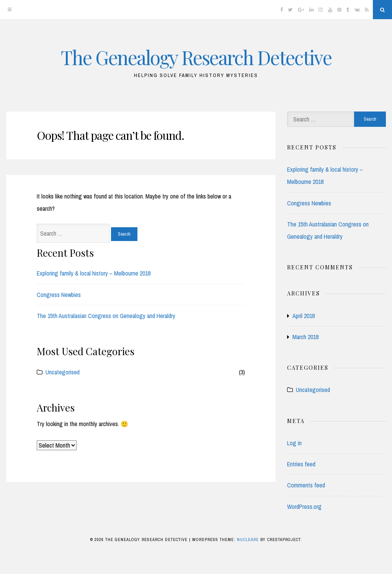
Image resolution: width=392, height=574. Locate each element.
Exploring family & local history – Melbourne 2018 (94, 273)
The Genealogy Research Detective (196, 57)
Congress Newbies (59, 295)
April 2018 (304, 316)
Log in (294, 443)
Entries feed (301, 464)
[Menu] (10, 10)
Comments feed (306, 485)
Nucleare (248, 540)
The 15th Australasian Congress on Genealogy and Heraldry (106, 316)
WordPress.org (304, 507)
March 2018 (305, 337)
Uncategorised (63, 372)
